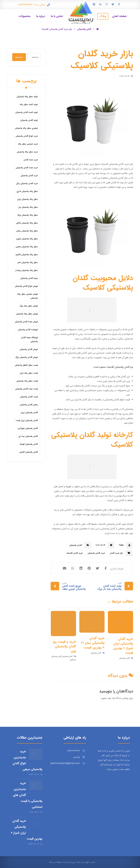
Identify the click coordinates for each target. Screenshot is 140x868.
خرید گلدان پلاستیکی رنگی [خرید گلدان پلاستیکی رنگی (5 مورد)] (27, 183)
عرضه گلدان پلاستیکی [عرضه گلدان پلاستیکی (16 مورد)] (29, 278)
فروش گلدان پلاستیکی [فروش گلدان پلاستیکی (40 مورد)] (29, 349)
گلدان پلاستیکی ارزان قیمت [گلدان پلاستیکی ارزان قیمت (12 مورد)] (27, 420)
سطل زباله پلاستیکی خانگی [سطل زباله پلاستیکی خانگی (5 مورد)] (27, 223)
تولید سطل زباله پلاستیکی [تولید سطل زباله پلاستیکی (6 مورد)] (27, 97)
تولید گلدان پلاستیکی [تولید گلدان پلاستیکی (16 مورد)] (29, 120)
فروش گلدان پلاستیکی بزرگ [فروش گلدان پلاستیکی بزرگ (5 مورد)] (27, 357)
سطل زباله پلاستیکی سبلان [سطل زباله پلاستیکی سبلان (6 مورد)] (27, 231)
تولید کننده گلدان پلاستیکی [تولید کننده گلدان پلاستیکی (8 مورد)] (27, 112)
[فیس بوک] (119, 4)
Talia (121, 545)
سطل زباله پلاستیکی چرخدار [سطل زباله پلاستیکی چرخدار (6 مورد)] (27, 270)
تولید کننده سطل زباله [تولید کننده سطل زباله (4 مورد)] (29, 104)
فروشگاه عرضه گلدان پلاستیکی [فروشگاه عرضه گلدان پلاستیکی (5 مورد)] (29, 339)
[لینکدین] (100, 4)
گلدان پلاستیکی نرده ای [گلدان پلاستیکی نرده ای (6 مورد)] (28, 436)
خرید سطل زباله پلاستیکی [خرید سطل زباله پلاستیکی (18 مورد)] (27, 152)
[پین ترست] (94, 4)
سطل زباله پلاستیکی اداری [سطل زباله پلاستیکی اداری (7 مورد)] (27, 191)
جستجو (19, 57)
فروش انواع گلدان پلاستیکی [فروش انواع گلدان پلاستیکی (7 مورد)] (26, 286)
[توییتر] (113, 4)
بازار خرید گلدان (116, 553)
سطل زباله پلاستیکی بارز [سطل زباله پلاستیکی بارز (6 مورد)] (28, 207)
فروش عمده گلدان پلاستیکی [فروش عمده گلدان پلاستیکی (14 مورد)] (26, 322)
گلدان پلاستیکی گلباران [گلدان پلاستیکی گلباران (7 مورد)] (29, 452)
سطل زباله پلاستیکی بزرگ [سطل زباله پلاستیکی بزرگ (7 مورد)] (28, 215)
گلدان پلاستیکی (76, 545)
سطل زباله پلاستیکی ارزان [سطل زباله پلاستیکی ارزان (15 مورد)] (27, 199)
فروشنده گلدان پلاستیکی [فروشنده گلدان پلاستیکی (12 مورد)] (28, 330)
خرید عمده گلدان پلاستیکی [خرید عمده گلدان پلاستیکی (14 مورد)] (27, 168)
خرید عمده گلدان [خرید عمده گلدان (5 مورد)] (31, 160)
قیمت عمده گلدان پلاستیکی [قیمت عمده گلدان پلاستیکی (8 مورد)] (26, 389)
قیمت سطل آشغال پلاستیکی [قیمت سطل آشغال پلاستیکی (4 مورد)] (26, 365)
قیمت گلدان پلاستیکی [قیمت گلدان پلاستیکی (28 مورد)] (29, 397)
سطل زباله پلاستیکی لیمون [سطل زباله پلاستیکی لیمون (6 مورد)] (27, 239)
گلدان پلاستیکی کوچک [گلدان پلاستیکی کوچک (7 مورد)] (29, 444)
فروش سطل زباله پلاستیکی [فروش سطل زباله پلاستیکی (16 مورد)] (27, 314)
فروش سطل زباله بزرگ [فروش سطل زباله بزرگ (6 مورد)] (29, 306)
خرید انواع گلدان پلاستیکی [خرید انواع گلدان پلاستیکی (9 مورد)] (27, 136)
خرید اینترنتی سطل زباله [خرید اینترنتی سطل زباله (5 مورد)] (28, 144)
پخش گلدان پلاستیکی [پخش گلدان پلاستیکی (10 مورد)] (29, 405)
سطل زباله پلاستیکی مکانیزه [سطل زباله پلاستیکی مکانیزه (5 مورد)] (27, 255)
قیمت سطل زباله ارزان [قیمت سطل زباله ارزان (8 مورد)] (29, 373)
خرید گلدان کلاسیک (74, 553)
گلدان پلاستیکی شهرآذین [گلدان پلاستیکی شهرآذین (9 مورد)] (28, 428)
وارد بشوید (106, 698)
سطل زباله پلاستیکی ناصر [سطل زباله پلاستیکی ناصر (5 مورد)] (28, 262)
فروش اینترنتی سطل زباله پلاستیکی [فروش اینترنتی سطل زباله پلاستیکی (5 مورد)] (27, 296)
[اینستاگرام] (107, 4)
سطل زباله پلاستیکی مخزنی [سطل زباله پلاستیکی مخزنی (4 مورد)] (27, 247)
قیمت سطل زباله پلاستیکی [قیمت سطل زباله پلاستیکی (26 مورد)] (27, 381)
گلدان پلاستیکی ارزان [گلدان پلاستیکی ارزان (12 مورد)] (29, 413)
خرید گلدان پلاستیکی (96, 553)
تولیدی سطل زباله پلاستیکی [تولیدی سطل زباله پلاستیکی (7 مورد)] (26, 128)
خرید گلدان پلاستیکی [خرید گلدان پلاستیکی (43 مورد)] (29, 176)
